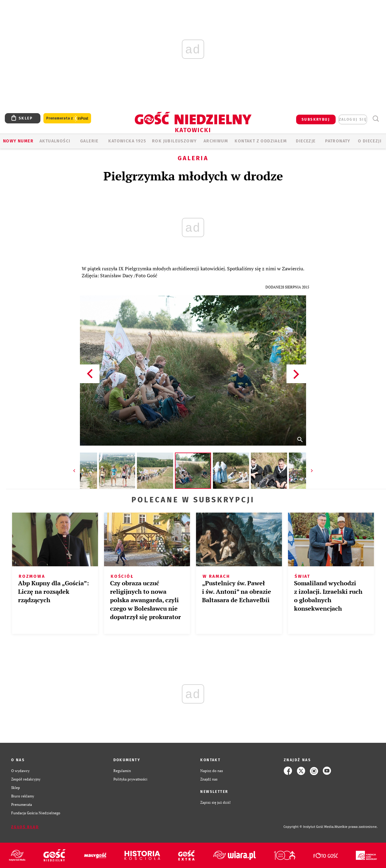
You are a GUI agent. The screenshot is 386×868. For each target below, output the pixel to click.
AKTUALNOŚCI (55, 141)
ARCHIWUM (216, 141)
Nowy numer (18, 141)
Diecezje (306, 141)
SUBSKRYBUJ (316, 119)
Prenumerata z (67, 118)
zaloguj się (353, 119)
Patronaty (338, 141)
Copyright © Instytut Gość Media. (309, 827)
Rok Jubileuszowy (174, 141)
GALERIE (89, 141)
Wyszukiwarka (376, 119)
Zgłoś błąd (25, 827)
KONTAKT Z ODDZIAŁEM (261, 141)
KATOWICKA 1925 (127, 141)
